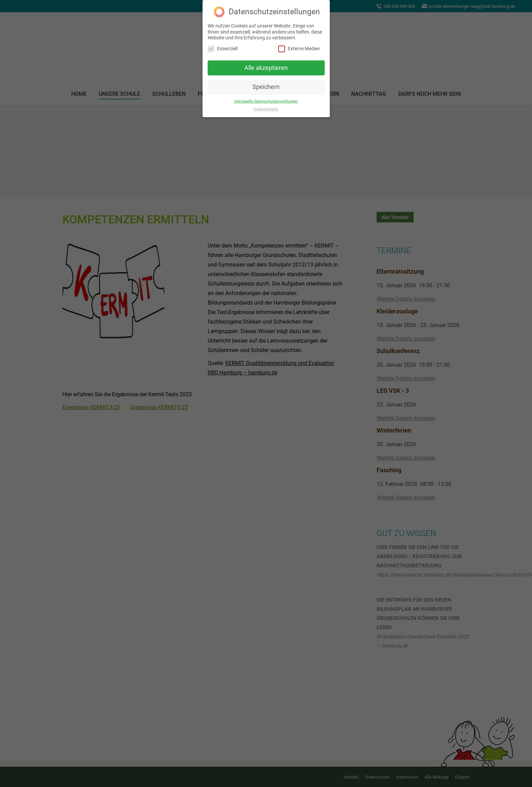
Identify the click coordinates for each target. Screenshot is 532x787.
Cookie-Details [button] (266, 109)
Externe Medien (299, 49)
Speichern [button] (266, 87)
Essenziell (223, 49)
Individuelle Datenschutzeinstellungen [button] (266, 101)
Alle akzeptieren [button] (266, 68)
